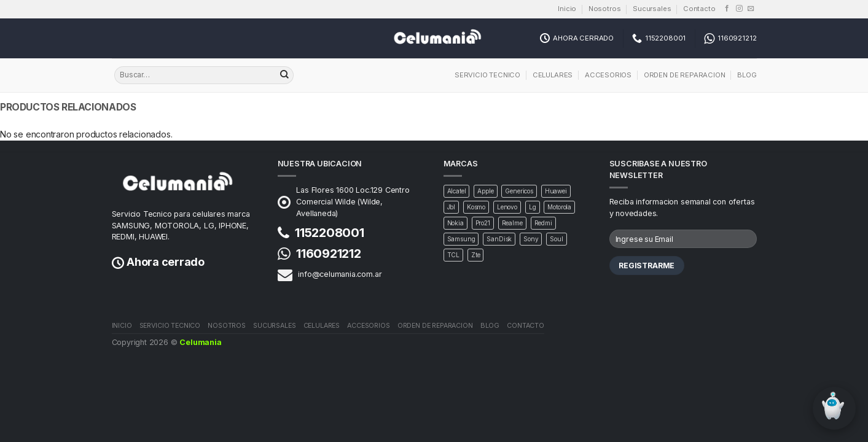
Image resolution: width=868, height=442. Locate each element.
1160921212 (328, 254)
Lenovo (507, 207)
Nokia (456, 223)
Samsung (461, 239)
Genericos (519, 191)
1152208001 (329, 233)
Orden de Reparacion (685, 75)
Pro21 (483, 223)
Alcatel (457, 191)
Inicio (567, 9)
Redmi (543, 223)
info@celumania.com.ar (340, 274)
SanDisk (499, 239)
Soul (556, 239)
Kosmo (476, 207)
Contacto (699, 9)
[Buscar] (284, 76)
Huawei (556, 191)
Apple (485, 191)
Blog (747, 75)
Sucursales (652, 9)
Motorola (559, 207)
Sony (531, 239)
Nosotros (605, 9)
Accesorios (608, 75)
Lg (533, 207)
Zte (476, 255)
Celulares (553, 75)
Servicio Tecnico (487, 75)
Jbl (452, 207)
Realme (512, 223)
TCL (454, 255)
